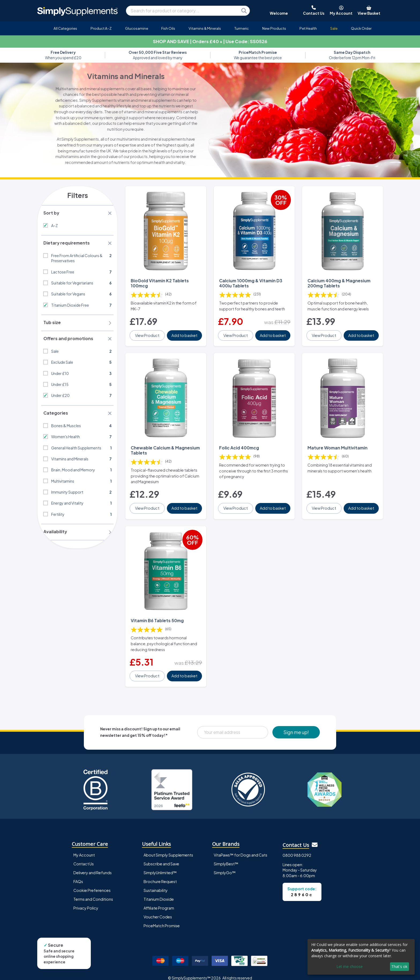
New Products (274, 28)
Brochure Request (160, 874)
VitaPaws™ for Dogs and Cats (241, 848)
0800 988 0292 (297, 848)
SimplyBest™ (226, 857)
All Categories (65, 28)
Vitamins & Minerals (205, 28)
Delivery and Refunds (93, 865)
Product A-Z (101, 28)
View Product (147, 333)
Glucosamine (137, 28)
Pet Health (308, 28)
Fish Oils (168, 28)
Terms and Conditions (93, 892)
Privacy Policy (86, 901)
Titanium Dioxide (159, 892)
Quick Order (361, 28)
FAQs (78, 874)
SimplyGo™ (225, 865)
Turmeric (242, 28)
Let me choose (350, 966)
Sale (334, 28)
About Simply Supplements (168, 848)
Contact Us (84, 857)
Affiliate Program (159, 901)
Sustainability (156, 883)
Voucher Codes (158, 910)
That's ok (399, 966)
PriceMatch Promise (162, 918)
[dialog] (361, 957)
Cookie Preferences (92, 883)
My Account (84, 848)
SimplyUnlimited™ (160, 865)
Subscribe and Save (161, 857)
